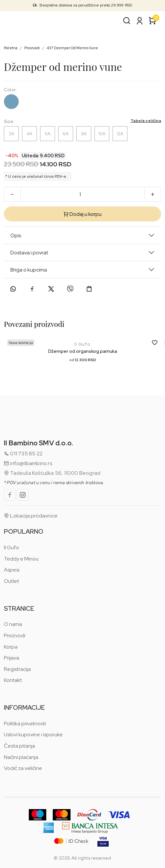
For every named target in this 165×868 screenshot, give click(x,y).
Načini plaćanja (21, 757)
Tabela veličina (146, 121)
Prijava (11, 658)
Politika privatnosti (25, 723)
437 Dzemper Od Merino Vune (72, 48)
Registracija (17, 669)
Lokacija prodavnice (31, 516)
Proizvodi (32, 48)
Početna (11, 48)
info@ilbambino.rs (28, 463)
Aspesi (12, 570)
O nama (13, 624)
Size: (82, 121)
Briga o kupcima (29, 270)
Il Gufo (82, 344)
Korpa (11, 647)
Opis (16, 235)
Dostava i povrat (29, 253)
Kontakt (13, 680)
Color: (10, 90)
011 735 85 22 (23, 454)
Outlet (11, 581)
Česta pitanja (19, 746)
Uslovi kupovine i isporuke (33, 734)
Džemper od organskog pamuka (83, 351)
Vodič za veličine (23, 768)
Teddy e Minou (21, 559)
